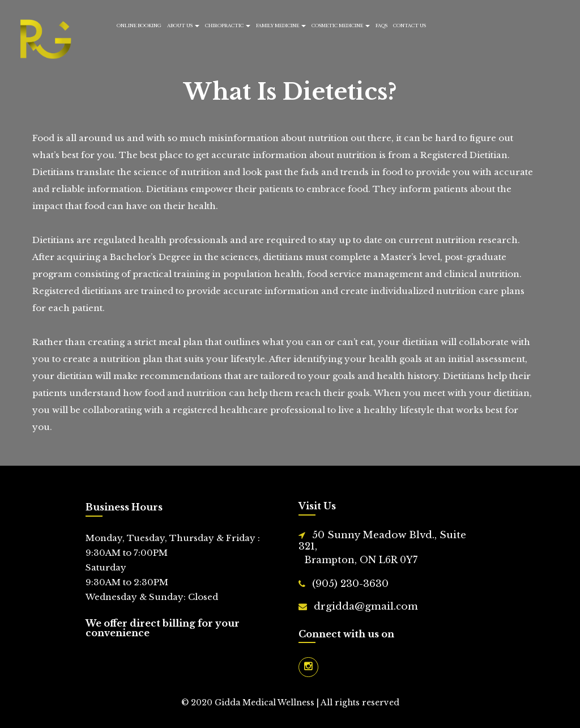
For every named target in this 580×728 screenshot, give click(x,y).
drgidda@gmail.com (366, 606)
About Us (183, 25)
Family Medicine (281, 25)
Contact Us (410, 25)
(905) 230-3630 (350, 584)
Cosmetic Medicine (341, 25)
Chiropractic (228, 25)
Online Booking (139, 25)
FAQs (381, 25)
